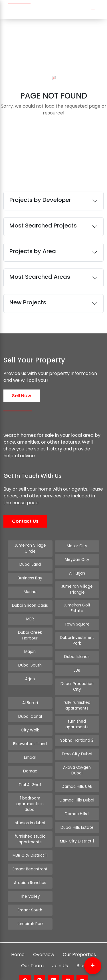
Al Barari (30, 695)
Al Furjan (77, 573)
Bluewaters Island (30, 736)
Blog (81, 951)
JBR (77, 664)
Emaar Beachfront (30, 854)
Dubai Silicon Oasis (30, 605)
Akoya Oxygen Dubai (77, 759)
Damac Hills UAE (77, 772)
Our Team (32, 951)
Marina (30, 591)
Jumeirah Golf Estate (77, 605)
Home (18, 940)
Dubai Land (30, 564)
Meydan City (77, 560)
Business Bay (30, 578)
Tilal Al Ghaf (30, 777)
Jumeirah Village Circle (30, 548)
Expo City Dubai (77, 745)
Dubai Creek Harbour (30, 634)
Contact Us (25, 521)
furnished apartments (77, 716)
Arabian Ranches (30, 868)
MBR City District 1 (77, 827)
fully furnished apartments (77, 698)
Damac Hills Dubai (77, 786)
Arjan (30, 677)
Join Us (60, 951)
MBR (30, 619)
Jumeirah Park (30, 909)
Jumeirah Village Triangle (77, 589)
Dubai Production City (77, 680)
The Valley (30, 882)
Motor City (77, 546)
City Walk (30, 723)
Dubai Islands (77, 650)
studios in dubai (30, 809)
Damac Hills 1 (77, 800)
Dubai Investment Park (77, 634)
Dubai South (30, 664)
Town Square (77, 619)
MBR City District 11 (30, 841)
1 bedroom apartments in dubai (30, 793)
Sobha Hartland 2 (77, 731)
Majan (30, 650)
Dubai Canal (30, 709)
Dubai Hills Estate (77, 813)
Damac (30, 764)
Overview (44, 940)
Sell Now (22, 396)
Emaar (30, 750)
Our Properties (79, 940)
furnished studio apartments (30, 825)
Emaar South (30, 895)
